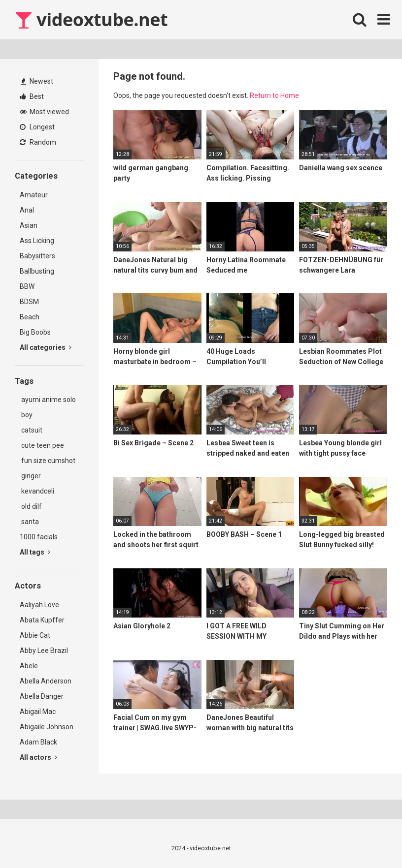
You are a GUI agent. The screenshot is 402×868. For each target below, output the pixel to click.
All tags (35, 552)
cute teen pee (42, 445)
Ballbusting (37, 271)
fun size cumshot (48, 461)
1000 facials (39, 537)
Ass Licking (37, 241)
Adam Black (38, 742)
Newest (37, 81)
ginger (30, 476)
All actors (38, 757)
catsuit (31, 430)
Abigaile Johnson (47, 727)
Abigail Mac (38, 712)
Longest (37, 127)
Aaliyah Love (39, 605)
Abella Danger (42, 696)
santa (29, 522)
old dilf (31, 506)
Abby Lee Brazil (44, 651)
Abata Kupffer (42, 620)
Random (38, 142)
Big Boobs (35, 332)
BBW (27, 286)
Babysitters (37, 256)
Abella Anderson (46, 681)
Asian (29, 225)
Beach (30, 317)
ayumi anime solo (48, 400)
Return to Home (274, 95)
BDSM (29, 302)
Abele (29, 666)
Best (32, 96)
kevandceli (37, 491)
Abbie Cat (35, 635)
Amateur (34, 195)
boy (26, 415)
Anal (27, 210)
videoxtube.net (91, 19)
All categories (46, 347)
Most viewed (44, 112)
